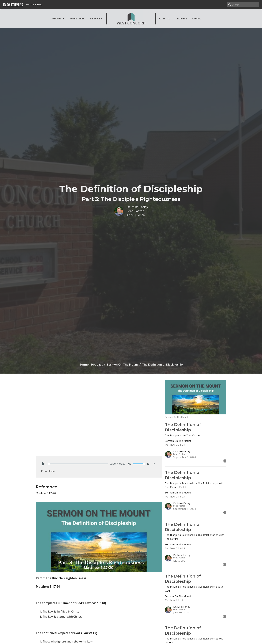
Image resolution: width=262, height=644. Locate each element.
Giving (197, 19)
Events (182, 19)
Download (48, 471)
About (59, 19)
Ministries (77, 19)
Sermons (96, 19)
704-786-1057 (34, 5)
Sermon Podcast (91, 365)
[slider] (78, 464)
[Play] (43, 464)
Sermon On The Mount (122, 365)
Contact (166, 19)
